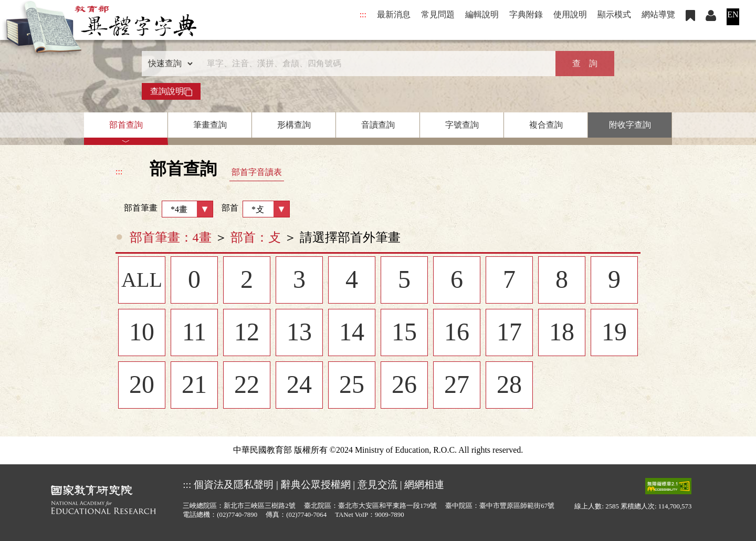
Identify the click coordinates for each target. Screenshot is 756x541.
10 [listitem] (142, 333)
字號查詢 (462, 125)
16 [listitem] (457, 333)
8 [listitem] (562, 280)
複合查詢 (546, 125)
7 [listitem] (509, 280)
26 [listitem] (404, 386)
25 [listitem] (352, 386)
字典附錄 (526, 14)
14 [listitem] (352, 333)
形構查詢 (294, 125)
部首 (256, 209)
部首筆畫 (164, 209)
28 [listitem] (509, 386)
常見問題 (438, 14)
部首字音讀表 (257, 172)
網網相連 (424, 485)
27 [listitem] (457, 386)
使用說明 (570, 14)
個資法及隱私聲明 (234, 485)
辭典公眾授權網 (316, 485)
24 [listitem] (299, 386)
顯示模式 (614, 14)
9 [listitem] (614, 280)
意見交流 (377, 485)
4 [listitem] (352, 280)
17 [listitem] (509, 333)
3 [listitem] (299, 280)
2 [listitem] (247, 280)
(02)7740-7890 (237, 515)
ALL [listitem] (142, 280)
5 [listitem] (404, 280)
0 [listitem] (194, 280)
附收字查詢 (630, 125)
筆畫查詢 (210, 125)
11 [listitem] (194, 333)
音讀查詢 (378, 125)
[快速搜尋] (374, 64)
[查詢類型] (168, 64)
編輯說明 (482, 14)
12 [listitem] (247, 333)
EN (733, 14)
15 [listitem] (404, 333)
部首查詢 (126, 125)
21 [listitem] (194, 386)
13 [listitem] (299, 333)
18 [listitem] (562, 333)
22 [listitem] (247, 386)
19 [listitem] (614, 333)
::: (363, 14)
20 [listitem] (142, 386)
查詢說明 (171, 91)
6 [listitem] (457, 280)
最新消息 (394, 14)
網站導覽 (658, 14)
